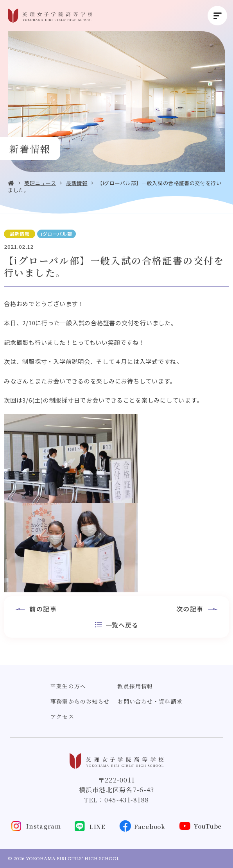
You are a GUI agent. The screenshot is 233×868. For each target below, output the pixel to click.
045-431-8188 (127, 800)
